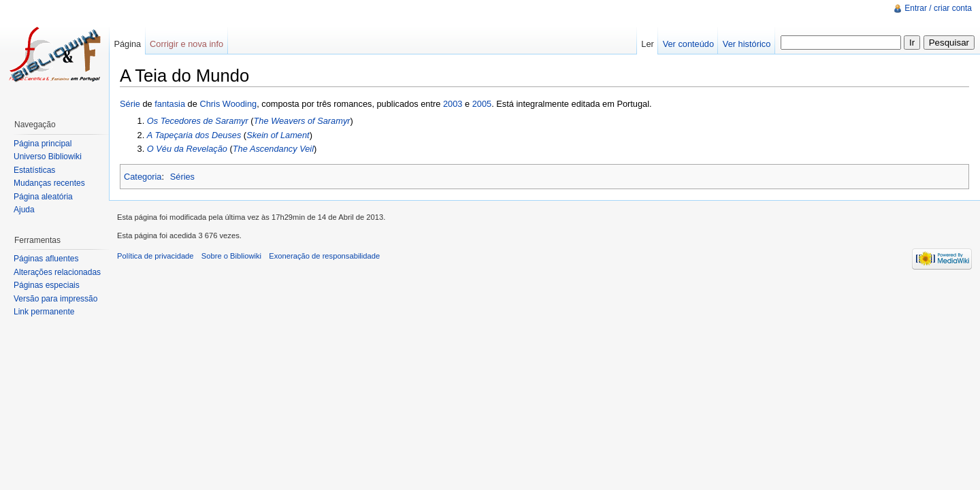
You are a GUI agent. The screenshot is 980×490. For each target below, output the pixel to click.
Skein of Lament (278, 135)
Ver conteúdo (688, 44)
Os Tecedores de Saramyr (198, 121)
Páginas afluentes (46, 259)
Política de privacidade (156, 256)
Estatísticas (34, 170)
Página (127, 44)
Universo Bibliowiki (48, 157)
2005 (482, 104)
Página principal (43, 144)
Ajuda (24, 210)
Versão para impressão (55, 299)
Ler (648, 44)
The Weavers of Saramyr (302, 121)
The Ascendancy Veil (273, 149)
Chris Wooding (228, 104)
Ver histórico (747, 44)
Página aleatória (43, 197)
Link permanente (44, 312)
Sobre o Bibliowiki (231, 256)
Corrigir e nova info (186, 44)
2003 (453, 104)
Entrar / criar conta (938, 8)
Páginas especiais (47, 285)
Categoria (143, 177)
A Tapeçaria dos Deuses (194, 135)
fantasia (170, 104)
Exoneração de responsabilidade (324, 256)
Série (130, 104)
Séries (182, 177)
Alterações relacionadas (57, 272)
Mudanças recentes (49, 183)
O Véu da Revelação (187, 149)
